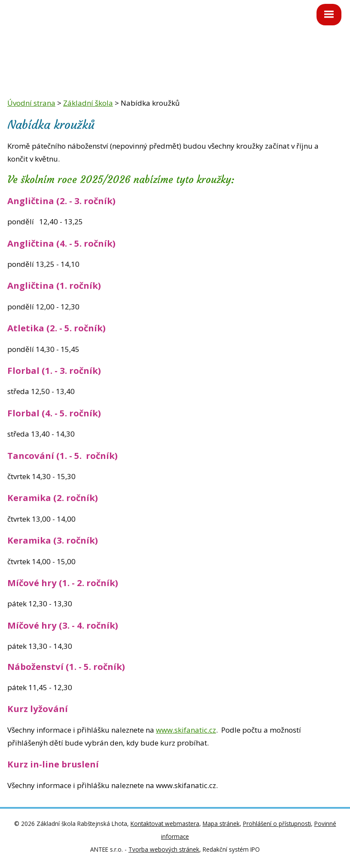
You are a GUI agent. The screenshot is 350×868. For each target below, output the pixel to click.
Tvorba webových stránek (164, 849)
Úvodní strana (31, 103)
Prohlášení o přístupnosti (277, 824)
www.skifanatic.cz (186, 730)
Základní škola (88, 103)
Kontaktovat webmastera (165, 824)
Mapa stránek (221, 824)
